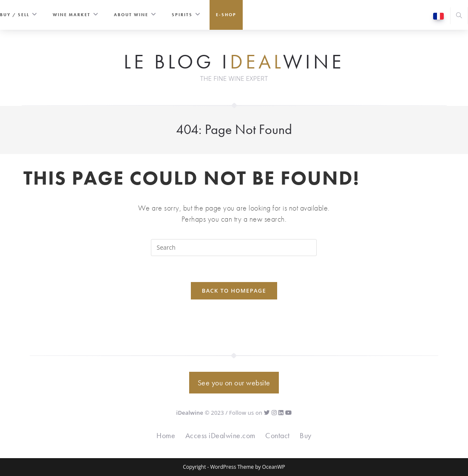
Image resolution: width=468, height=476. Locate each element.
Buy (306, 435)
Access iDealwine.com (220, 435)
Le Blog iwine (234, 62)
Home (166, 435)
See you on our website (234, 383)
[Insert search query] (234, 248)
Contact (278, 435)
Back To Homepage (234, 291)
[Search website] (459, 16)
